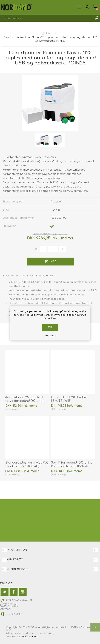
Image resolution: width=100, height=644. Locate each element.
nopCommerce (29, 637)
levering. (49, 633)
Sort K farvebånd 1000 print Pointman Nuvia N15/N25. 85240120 (71, 466)
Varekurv (95, 7)
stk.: (37, 249)
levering (15, 409)
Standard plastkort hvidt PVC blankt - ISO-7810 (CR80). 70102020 (27, 466)
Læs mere (50, 336)
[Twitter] (5, 592)
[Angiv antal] (53, 249)
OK (50, 327)
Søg (96, 18)
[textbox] (46, 18)
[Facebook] (14, 592)
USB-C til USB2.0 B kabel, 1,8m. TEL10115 (69, 399)
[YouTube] (23, 592)
